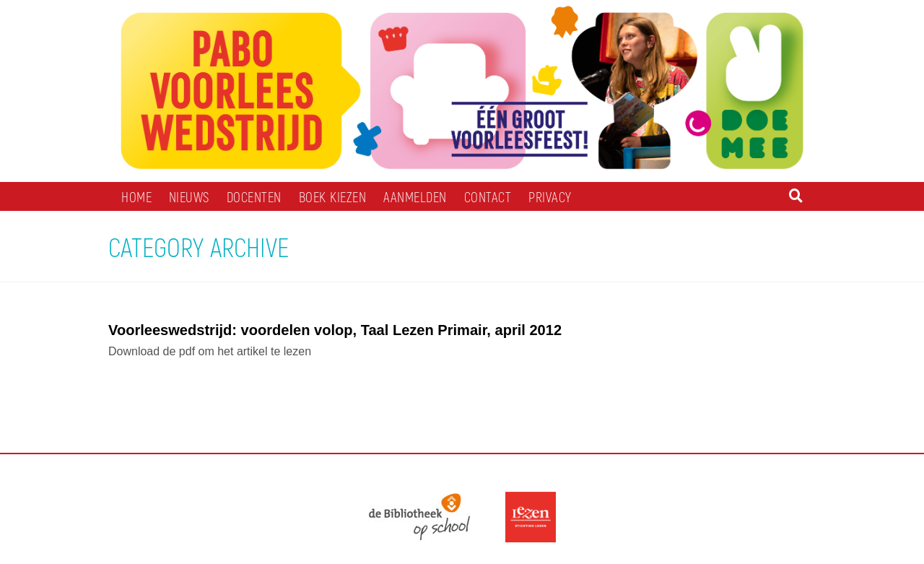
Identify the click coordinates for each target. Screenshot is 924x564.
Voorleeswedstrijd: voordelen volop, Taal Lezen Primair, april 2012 (335, 330)
